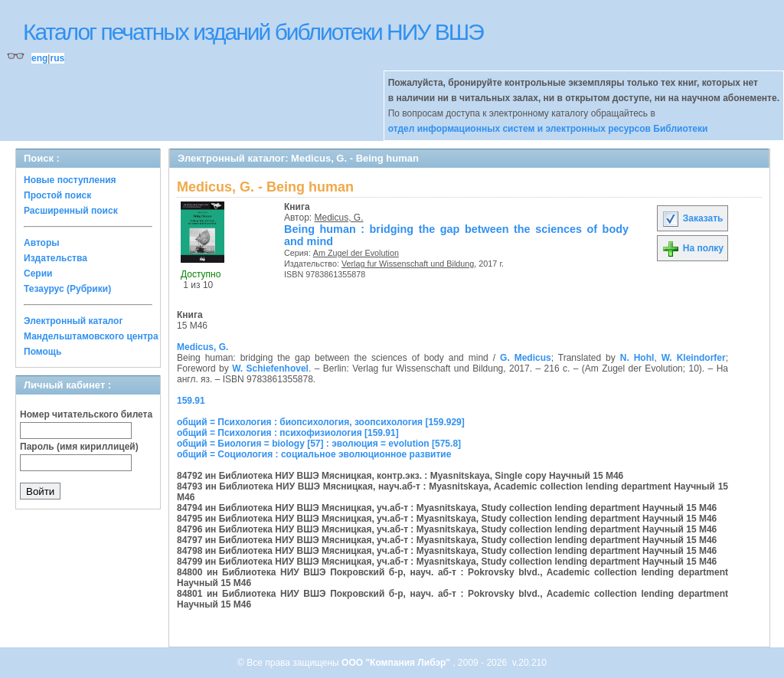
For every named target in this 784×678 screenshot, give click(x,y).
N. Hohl (637, 358)
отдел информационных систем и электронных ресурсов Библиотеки (548, 129)
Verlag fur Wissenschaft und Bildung (408, 264)
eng (39, 58)
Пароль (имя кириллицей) (79, 447)
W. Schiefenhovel (270, 368)
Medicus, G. (339, 218)
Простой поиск (57, 195)
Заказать (692, 218)
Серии (38, 273)
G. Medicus (526, 358)
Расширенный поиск (71, 211)
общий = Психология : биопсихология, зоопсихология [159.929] (321, 422)
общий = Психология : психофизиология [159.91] (288, 433)
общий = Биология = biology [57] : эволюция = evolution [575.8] (319, 444)
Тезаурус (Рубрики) (67, 289)
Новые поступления (70, 180)
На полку (693, 248)
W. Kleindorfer (694, 358)
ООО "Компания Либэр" (397, 663)
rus (57, 58)
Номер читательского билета (86, 414)
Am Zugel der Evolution (356, 253)
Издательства (56, 258)
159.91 (191, 401)
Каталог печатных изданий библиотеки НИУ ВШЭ (253, 32)
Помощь (42, 352)
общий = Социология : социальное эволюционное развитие (314, 454)
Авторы (42, 243)
